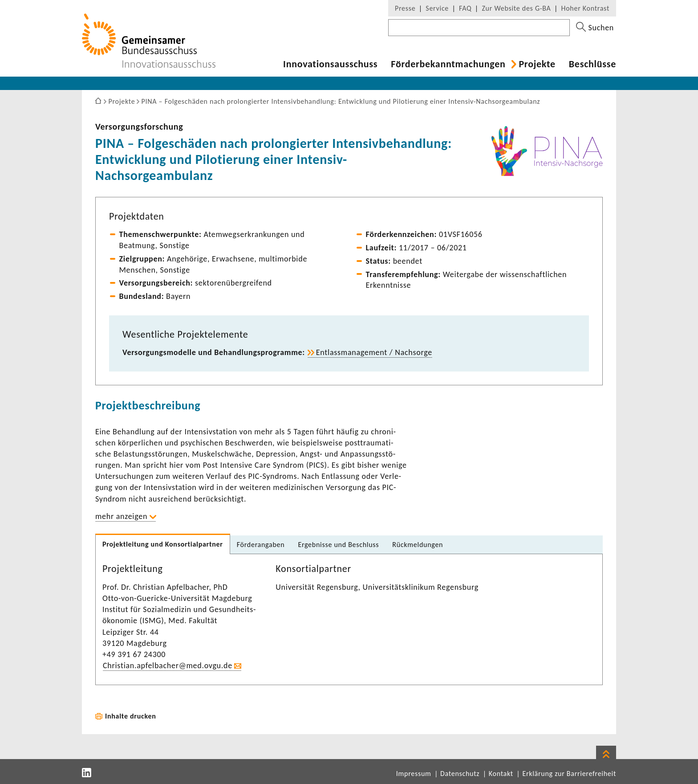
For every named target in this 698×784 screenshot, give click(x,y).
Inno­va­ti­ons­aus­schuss (330, 64)
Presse (405, 8)
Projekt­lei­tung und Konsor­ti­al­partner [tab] (163, 544)
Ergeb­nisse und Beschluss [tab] (338, 545)
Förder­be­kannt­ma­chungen (448, 64)
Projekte (537, 64)
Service (437, 8)
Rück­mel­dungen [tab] (418, 545)
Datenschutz (460, 774)
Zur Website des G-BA (517, 8)
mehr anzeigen (121, 516)
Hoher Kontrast (585, 8)
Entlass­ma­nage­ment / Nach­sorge (374, 352)
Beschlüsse (592, 64)
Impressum (414, 774)
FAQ (465, 8)
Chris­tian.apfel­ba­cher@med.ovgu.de (168, 666)
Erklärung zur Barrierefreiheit (569, 774)
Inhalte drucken (131, 716)
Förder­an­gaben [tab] (261, 545)
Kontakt (501, 774)
